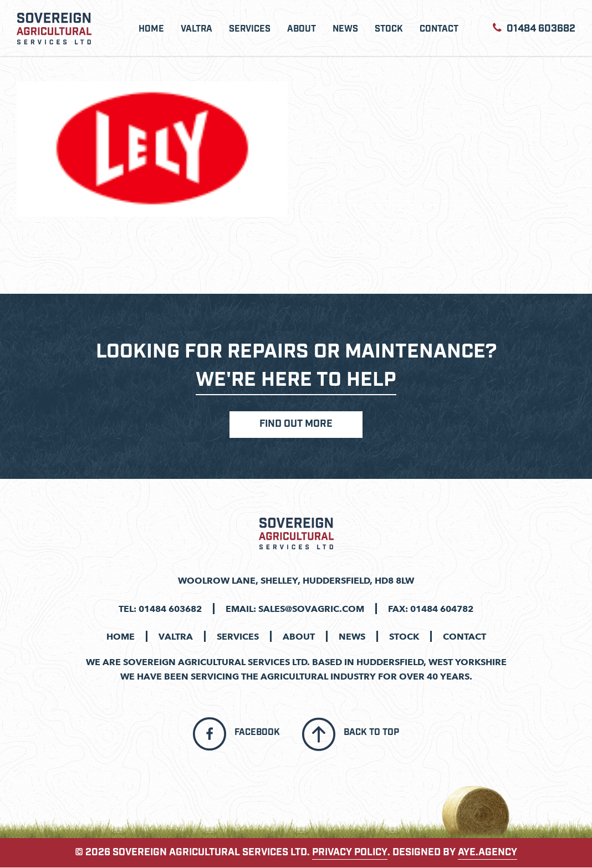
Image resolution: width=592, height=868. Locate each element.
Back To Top (371, 733)
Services (250, 29)
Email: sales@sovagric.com (295, 609)
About (302, 29)
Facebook (257, 733)
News (345, 29)
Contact (439, 29)
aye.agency (488, 853)
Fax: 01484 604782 (431, 609)
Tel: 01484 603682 (160, 609)
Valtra (197, 29)
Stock (389, 29)
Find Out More (296, 425)
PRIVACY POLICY (350, 853)
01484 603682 (534, 28)
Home (151, 29)
